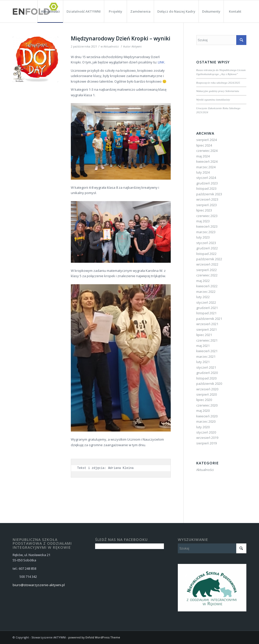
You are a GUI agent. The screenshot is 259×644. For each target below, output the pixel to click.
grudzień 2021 (207, 308)
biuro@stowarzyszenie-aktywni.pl (39, 585)
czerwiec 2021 (207, 340)
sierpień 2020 (207, 394)
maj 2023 (203, 221)
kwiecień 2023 (207, 226)
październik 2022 (209, 259)
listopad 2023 (206, 188)
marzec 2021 (206, 356)
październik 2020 (209, 384)
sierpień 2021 (207, 329)
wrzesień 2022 (207, 264)
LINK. (161, 62)
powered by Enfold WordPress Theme (94, 637)
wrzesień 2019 (207, 438)
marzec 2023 (206, 232)
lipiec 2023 (204, 210)
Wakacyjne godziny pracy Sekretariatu (218, 91)
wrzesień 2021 (207, 324)
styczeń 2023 (206, 243)
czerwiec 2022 (207, 275)
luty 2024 (203, 172)
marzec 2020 (206, 421)
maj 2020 (203, 411)
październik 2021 (209, 319)
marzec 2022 (206, 292)
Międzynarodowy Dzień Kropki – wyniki (121, 38)
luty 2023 (203, 237)
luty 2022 (203, 297)
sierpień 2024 (207, 140)
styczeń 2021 (206, 367)
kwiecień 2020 (207, 416)
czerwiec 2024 (207, 151)
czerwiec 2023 (207, 216)
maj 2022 (203, 281)
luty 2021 (203, 362)
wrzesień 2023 (207, 199)
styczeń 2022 (206, 302)
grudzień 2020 (207, 373)
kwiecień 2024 (207, 161)
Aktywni (137, 46)
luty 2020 (203, 427)
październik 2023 (209, 194)
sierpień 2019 (207, 443)
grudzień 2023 (207, 183)
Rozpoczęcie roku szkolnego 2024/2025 (218, 83)
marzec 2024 (206, 167)
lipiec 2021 (204, 335)
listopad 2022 (206, 254)
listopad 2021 (206, 313)
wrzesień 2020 (207, 389)
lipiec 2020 (204, 400)
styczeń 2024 (206, 178)
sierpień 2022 (207, 270)
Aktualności (111, 46)
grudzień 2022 (207, 248)
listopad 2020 (206, 378)
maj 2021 (203, 346)
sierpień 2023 (207, 205)
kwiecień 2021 (207, 351)
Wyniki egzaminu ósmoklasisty (213, 100)
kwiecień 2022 (207, 286)
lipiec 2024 (204, 145)
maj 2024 (203, 156)
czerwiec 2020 (207, 405)
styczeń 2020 (206, 432)
